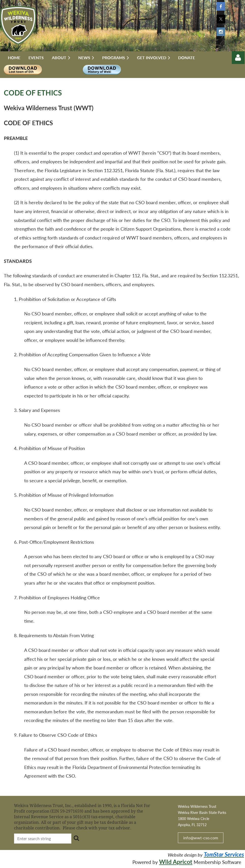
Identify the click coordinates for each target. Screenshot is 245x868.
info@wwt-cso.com (201, 838)
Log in (238, 58)
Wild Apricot (176, 862)
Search (76, 838)
